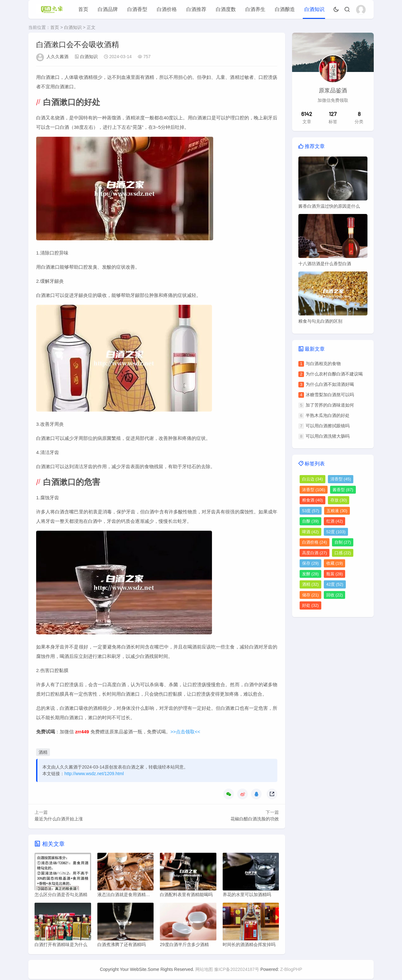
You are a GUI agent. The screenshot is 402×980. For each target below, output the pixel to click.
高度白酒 (315, 553)
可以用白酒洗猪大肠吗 (328, 436)
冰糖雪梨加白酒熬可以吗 (330, 395)
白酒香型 (137, 9)
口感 (343, 553)
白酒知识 (314, 9)
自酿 (310, 521)
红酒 (335, 521)
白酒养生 (255, 9)
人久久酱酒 (57, 57)
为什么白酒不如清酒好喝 (330, 384)
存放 (339, 500)
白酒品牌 (108, 9)
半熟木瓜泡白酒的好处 (328, 415)
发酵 (310, 574)
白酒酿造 (285, 9)
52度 (336, 532)
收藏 (335, 563)
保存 (310, 563)
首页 (83, 9)
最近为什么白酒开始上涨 (59, 819)
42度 (335, 584)
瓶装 (335, 574)
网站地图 (204, 970)
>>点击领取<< (185, 732)
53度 (311, 511)
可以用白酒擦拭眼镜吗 (328, 426)
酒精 (43, 752)
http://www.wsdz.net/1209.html (94, 774)
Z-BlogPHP (291, 970)
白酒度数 (226, 9)
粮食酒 (312, 500)
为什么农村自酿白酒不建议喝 (334, 374)
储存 (310, 595)
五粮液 (337, 511)
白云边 (312, 479)
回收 (335, 595)
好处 (310, 605)
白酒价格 (167, 9)
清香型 (341, 479)
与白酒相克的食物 (323, 364)
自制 (343, 542)
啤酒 (310, 532)
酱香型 (343, 490)
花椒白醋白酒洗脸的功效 (255, 819)
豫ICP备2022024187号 (237, 970)
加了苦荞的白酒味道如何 (330, 405)
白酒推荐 (196, 9)
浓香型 (314, 490)
